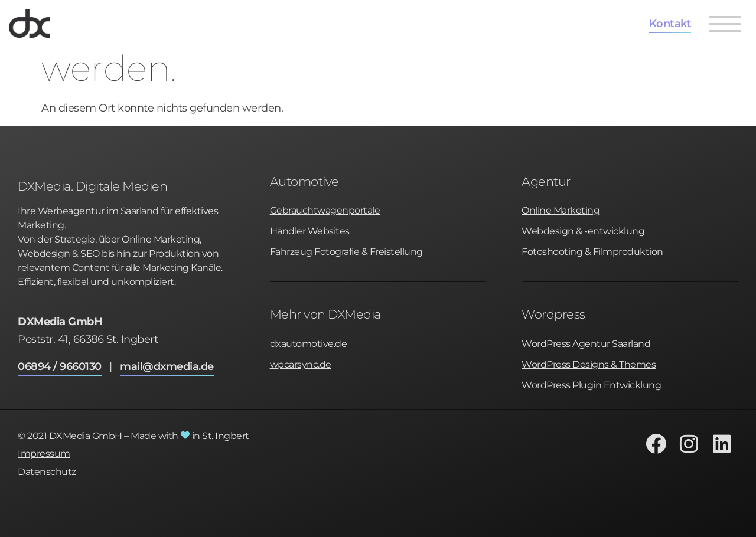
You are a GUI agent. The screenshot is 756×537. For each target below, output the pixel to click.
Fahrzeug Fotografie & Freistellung (346, 252)
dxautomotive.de (309, 344)
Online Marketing (561, 210)
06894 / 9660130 (60, 366)
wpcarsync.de (301, 364)
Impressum (44, 453)
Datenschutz (47, 472)
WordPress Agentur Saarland (586, 344)
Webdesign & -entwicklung (583, 231)
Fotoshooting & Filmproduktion (592, 252)
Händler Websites (310, 231)
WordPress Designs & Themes (589, 364)
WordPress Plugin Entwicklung (591, 385)
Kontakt (670, 24)
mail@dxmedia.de (167, 366)
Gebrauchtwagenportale (325, 210)
